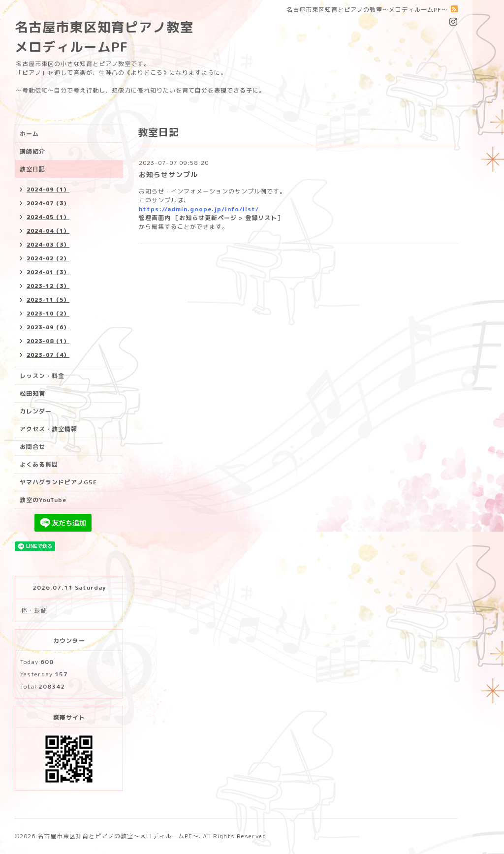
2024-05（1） (48, 217)
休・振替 (34, 610)
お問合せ (32, 447)
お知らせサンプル (168, 174)
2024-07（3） (48, 203)
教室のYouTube (43, 500)
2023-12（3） (48, 286)
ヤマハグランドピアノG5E (58, 482)
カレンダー (36, 411)
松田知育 (32, 394)
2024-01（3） (48, 272)
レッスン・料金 (42, 376)
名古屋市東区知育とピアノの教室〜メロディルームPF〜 (118, 836)
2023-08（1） (48, 341)
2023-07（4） (48, 355)
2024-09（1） (48, 190)
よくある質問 (39, 464)
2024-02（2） (48, 258)
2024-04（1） (48, 231)
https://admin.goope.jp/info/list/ (199, 209)
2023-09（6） (48, 327)
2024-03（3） (48, 245)
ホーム (29, 134)
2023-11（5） (48, 300)
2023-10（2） (48, 314)
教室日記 (32, 169)
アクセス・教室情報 (48, 429)
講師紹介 (32, 151)
